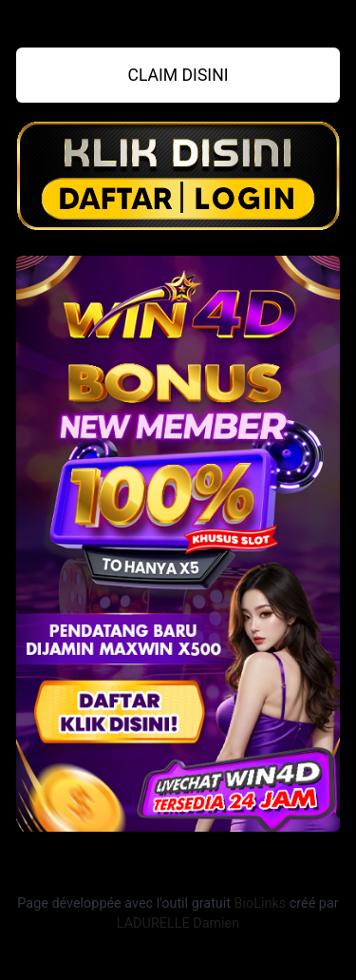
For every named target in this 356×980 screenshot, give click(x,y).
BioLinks (261, 903)
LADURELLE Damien (178, 923)
